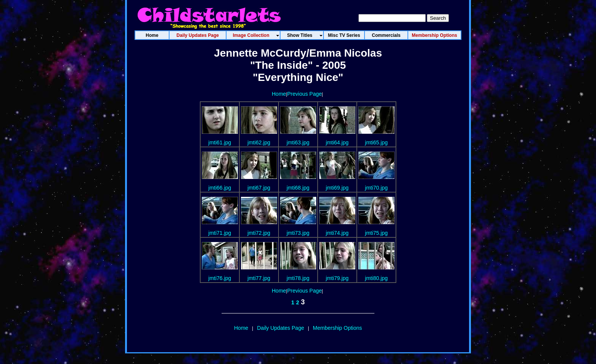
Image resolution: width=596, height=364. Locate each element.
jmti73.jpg (298, 233)
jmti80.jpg (376, 278)
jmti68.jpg (298, 188)
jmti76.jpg (220, 278)
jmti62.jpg (259, 142)
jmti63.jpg (298, 142)
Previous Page (304, 94)
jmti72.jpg (259, 233)
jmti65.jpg (376, 142)
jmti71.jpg (220, 233)
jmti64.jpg (337, 142)
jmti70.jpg (376, 188)
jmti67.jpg (259, 188)
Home (279, 94)
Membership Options (337, 328)
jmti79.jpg (337, 278)
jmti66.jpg (220, 188)
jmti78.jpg (298, 278)
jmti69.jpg (337, 188)
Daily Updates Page (281, 328)
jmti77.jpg (259, 278)
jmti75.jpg (376, 233)
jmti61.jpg (220, 142)
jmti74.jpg (337, 233)
